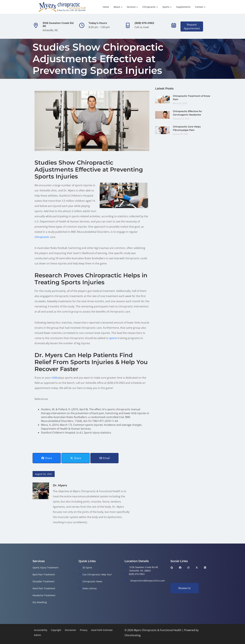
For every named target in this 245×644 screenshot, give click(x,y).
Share (47, 458)
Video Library (90, 588)
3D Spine (87, 568)
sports (113, 338)
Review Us (185, 588)
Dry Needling (40, 602)
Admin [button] (38, 635)
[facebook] (180, 568)
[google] (172, 568)
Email (104, 458)
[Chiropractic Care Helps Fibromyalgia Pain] (162, 130)
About (117, 7)
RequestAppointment (192, 26)
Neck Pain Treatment (44, 588)
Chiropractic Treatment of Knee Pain (192, 98)
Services (131, 7)
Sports (166, 7)
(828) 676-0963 (137, 574)
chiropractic (42, 237)
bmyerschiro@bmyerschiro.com (148, 581)
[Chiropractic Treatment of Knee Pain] (162, 99)
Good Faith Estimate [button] (102, 630)
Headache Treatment (44, 595)
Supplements (183, 7)
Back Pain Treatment (44, 574)
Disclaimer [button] (71, 630)
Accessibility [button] (41, 630)
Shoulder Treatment (43, 581)
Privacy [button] (84, 630)
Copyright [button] (56, 630)
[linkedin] (205, 568)
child (54, 378)
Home (106, 7)
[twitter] (197, 568)
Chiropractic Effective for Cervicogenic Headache (187, 113)
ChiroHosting (133, 635)
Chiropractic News (92, 581)
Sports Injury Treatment (45, 568)
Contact (199, 7)
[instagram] (189, 568)
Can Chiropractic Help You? (97, 574)
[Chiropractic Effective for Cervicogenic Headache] (162, 115)
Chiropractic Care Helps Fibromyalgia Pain (187, 128)
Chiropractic (149, 7)
